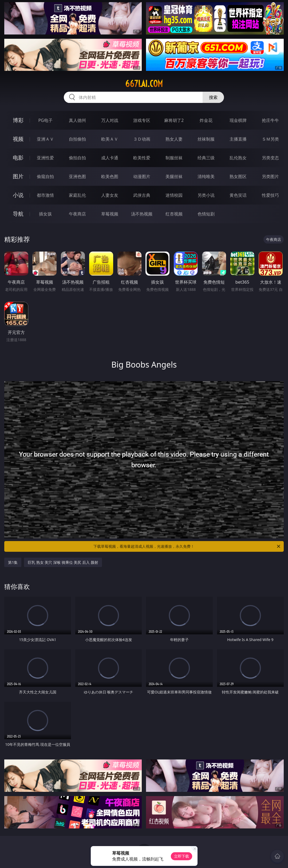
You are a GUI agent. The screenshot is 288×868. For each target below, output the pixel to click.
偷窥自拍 (45, 176)
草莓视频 (110, 214)
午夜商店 (77, 214)
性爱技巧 (270, 195)
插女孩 (45, 214)
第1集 (13, 562)
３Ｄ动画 (142, 139)
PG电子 (45, 120)
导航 (18, 214)
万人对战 (110, 120)
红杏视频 (174, 214)
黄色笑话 (238, 195)
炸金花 (206, 120)
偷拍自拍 (77, 158)
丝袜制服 (206, 139)
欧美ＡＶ (110, 139)
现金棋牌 (238, 120)
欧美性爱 (142, 158)
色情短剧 (206, 214)
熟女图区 (238, 176)
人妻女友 (110, 195)
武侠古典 (142, 195)
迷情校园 (174, 195)
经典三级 (206, 158)
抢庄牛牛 (270, 120)
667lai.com (144, 84)
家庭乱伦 (77, 195)
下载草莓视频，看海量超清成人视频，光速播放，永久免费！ (187, 546)
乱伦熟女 (238, 158)
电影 (18, 158)
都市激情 (45, 195)
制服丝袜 (174, 158)
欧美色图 (110, 176)
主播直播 (238, 139)
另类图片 (270, 176)
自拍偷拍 (77, 139)
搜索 (213, 97)
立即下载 (182, 856)
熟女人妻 (174, 139)
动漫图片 (142, 176)
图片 (18, 176)
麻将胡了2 (174, 120)
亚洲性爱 (45, 158)
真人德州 (77, 120)
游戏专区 (142, 120)
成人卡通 (110, 158)
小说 (18, 195)
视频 (18, 139)
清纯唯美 (206, 176)
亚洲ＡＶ (45, 139)
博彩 (18, 120)
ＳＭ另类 (270, 139)
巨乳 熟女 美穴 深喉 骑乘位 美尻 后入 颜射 (63, 562)
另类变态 (270, 158)
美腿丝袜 (174, 176)
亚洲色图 (77, 176)
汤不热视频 (142, 214)
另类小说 (206, 195)
